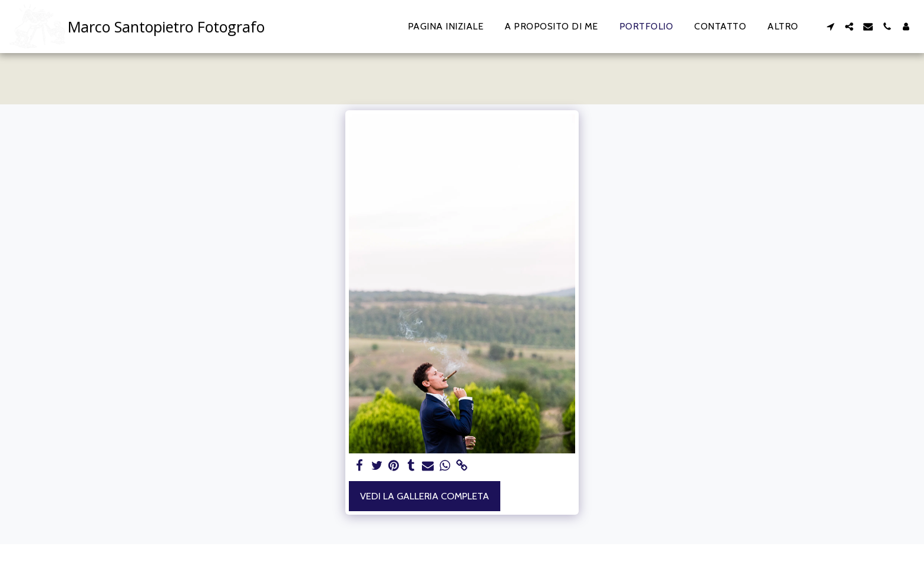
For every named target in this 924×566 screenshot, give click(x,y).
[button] (830, 27)
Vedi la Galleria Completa (425, 496)
